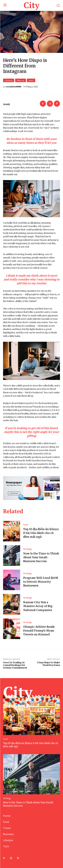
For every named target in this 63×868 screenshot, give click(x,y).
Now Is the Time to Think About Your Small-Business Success (41, 557)
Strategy (27, 549)
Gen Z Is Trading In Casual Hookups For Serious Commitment (15, 665)
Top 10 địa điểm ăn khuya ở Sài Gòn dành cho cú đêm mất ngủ (41, 533)
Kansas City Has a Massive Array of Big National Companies (38, 606)
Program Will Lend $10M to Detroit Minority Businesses (41, 582)
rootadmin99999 (13, 87)
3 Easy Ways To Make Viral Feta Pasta (48, 664)
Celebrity (9, 80)
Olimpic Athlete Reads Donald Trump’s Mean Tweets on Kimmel (39, 631)
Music (31, 80)
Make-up (21, 80)
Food (26, 525)
